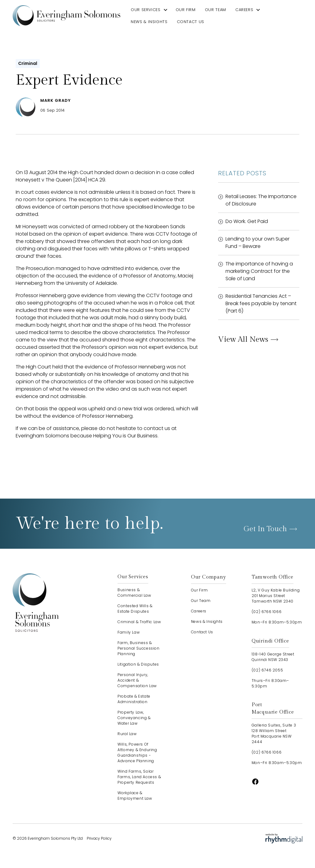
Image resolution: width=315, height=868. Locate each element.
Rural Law (127, 734)
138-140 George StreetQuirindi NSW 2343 (273, 657)
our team (215, 10)
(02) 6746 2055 (267, 670)
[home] (66, 16)
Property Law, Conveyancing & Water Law (134, 718)
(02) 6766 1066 (267, 612)
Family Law (129, 632)
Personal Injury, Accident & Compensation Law (137, 680)
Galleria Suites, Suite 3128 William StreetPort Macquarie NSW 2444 (274, 733)
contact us (191, 22)
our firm (186, 10)
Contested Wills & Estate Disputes (135, 609)
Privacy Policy (99, 838)
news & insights (149, 22)
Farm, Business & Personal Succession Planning (138, 648)
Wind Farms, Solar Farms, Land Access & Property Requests (139, 777)
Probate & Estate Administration (134, 699)
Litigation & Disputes (138, 664)
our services (146, 10)
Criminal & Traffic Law (139, 622)
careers (244, 10)
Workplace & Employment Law (135, 796)
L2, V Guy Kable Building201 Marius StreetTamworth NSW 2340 (276, 596)
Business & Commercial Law (134, 593)
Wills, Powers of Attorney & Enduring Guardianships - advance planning (137, 753)
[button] (149, 10)
